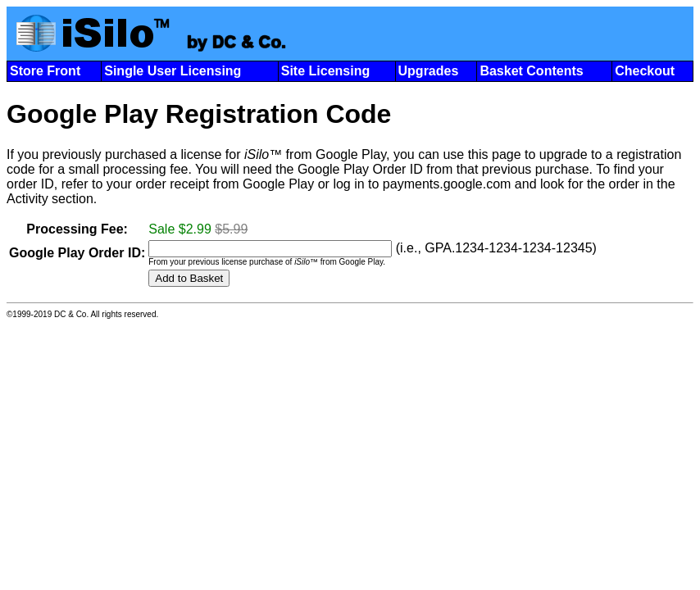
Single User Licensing (173, 71)
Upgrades (429, 71)
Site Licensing (325, 71)
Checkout (645, 71)
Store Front (45, 71)
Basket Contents (531, 71)
